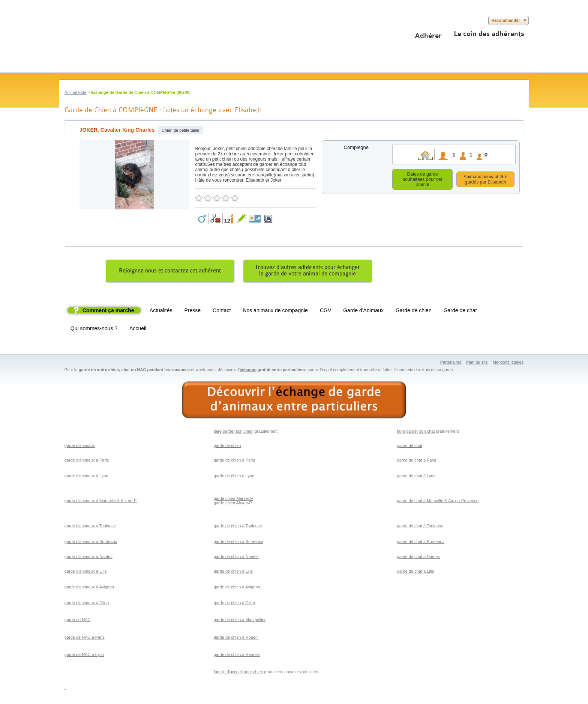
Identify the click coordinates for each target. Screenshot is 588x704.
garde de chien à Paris (234, 461)
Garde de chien (414, 311)
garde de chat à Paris (417, 461)
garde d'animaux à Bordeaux (91, 543)
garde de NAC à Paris (85, 638)
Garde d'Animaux (363, 311)
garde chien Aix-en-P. (233, 504)
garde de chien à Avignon (237, 588)
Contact (222, 311)
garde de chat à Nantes (418, 558)
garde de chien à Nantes (236, 558)
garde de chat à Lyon (416, 477)
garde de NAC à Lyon (84, 656)
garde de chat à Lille (416, 572)
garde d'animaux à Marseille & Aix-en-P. (101, 502)
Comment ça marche (108, 311)
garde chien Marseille (233, 499)
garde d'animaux (80, 447)
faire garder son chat (416, 432)
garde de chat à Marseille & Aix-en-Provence (438, 502)
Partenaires (451, 363)
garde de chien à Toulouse (238, 527)
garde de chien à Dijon (234, 604)
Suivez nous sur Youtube (86, 20)
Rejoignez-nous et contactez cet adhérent (170, 272)
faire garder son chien (234, 432)
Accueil (138, 329)
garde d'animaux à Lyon (86, 477)
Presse (193, 311)
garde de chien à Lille (233, 572)
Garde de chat (460, 311)
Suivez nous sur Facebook (64, 20)
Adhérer (428, 36)
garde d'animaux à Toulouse (90, 527)
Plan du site (477, 363)
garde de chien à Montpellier (240, 621)
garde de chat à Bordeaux (421, 543)
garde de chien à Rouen (236, 638)
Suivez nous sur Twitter (75, 20)
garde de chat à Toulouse (420, 527)
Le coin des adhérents (489, 34)
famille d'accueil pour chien (238, 673)
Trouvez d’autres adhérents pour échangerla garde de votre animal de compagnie (307, 272)
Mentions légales (508, 363)
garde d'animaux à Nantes (88, 558)
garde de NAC (78, 621)
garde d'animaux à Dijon (87, 604)
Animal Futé (76, 92)
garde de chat (410, 447)
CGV (325, 311)
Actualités (161, 311)
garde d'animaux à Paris (87, 461)
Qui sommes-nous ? (94, 329)
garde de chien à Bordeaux (238, 543)
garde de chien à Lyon (234, 477)
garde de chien (227, 447)
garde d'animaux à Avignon (89, 588)
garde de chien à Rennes (237, 656)
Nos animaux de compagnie (275, 311)
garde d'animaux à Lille (86, 572)
